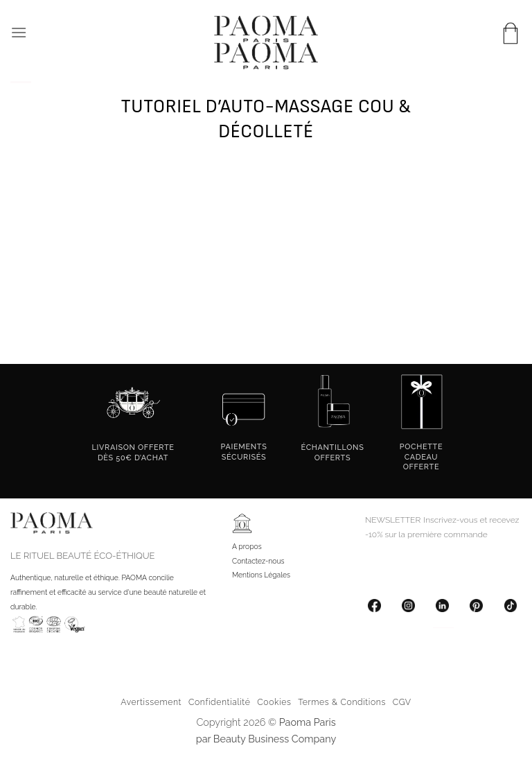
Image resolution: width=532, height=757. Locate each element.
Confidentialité (220, 702)
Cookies (274, 702)
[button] (19, 32)
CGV (402, 702)
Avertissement (151, 702)
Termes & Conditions (342, 702)
